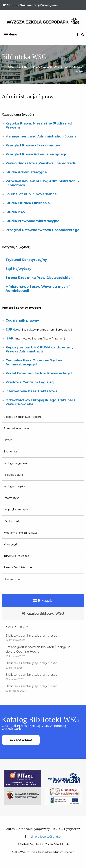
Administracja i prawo (17, 428)
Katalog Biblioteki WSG (43, 613)
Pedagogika (11, 544)
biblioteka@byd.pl (48, 837)
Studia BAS (15, 212)
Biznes (8, 440)
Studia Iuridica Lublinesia (28, 203)
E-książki (43, 601)
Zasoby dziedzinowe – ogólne (23, 417)
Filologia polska (13, 475)
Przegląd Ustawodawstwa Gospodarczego (42, 230)
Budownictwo (13, 579)
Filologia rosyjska (14, 486)
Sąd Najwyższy (18, 269)
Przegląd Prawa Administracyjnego (36, 154)
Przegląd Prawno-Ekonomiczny (33, 145)
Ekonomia (10, 452)
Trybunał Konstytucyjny (26, 260)
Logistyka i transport (17, 510)
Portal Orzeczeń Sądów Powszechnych (40, 373)
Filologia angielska (15, 463)
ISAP (10, 338)
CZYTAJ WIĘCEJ (21, 740)
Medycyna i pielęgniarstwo (21, 533)
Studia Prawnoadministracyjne (32, 221)
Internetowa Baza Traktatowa (31, 391)
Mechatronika (12, 521)
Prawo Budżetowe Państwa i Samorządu (41, 163)
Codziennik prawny (22, 320)
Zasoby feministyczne (18, 567)
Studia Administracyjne (26, 172)
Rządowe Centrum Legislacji (31, 382)
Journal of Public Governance (31, 194)
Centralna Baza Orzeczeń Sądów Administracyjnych (34, 362)
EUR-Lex (13, 329)
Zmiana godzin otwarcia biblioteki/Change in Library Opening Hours (38, 649)
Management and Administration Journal (41, 136)
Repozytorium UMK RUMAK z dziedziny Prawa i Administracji (40, 349)
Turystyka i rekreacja (17, 556)
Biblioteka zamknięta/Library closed (31, 636)
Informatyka (12, 498)
